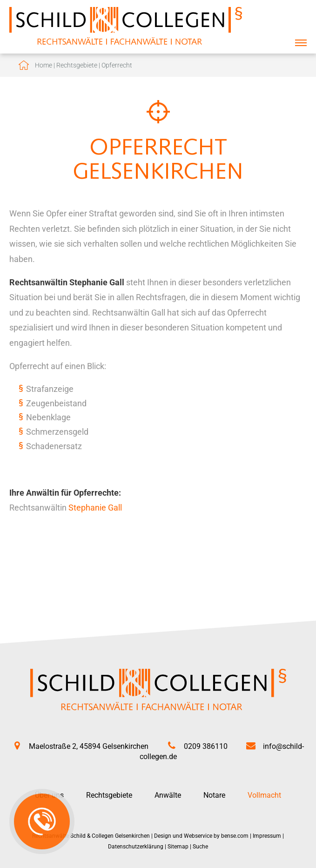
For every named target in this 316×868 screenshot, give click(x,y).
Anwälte (168, 795)
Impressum (267, 836)
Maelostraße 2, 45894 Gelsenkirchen (89, 746)
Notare (214, 795)
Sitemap (178, 847)
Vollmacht (264, 795)
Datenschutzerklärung (136, 847)
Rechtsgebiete (77, 65)
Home (44, 65)
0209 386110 (206, 746)
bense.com (235, 836)
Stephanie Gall (95, 508)
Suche (200, 847)
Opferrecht (117, 65)
